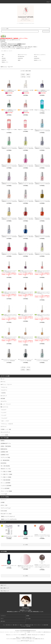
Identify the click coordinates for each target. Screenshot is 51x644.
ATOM (29, 626)
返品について (22, 625)
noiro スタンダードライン (23, 55)
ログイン (2, 619)
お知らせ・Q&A (4, 505)
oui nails (36, 57)
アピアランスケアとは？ (6, 508)
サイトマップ (3, 500)
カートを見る (28, 619)
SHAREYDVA (20, 58)
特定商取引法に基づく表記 (29, 625)
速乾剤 (19, 60)
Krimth (3, 55)
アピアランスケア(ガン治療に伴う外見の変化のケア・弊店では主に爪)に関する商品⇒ (19, 639)
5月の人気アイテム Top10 (6, 514)
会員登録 (28, 616)
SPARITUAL (4, 60)
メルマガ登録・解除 (45, 625)
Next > (28, 74)
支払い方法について (9, 625)
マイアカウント (3, 616)
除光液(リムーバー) (38, 60)
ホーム (2, 51)
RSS (27, 626)
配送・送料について (16, 625)
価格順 (27, 71)
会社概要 (3, 502)
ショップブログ (23, 626)
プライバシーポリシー (37, 625)
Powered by (25, 641)
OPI (2, 57)
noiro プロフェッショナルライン (40, 55)
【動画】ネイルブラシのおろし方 (8, 516)
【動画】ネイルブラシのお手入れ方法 (9, 519)
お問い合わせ (3, 621)
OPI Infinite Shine (21, 57)
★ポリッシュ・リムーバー (8, 51)
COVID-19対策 (4, 511)
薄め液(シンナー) (5, 62)
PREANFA (4, 58)
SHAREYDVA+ (37, 58)
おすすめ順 (23, 71)
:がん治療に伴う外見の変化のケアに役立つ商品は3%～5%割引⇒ (19, 47)
